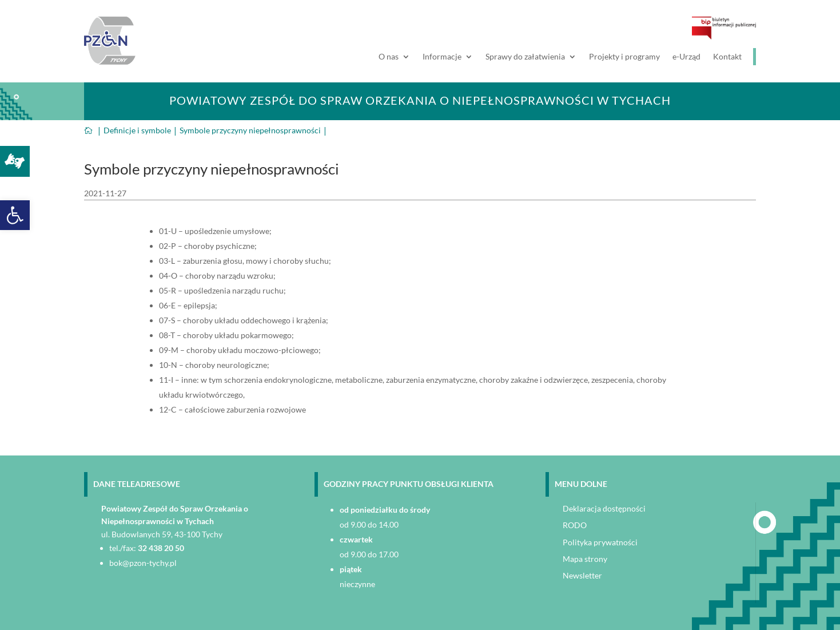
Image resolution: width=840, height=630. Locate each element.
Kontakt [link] (727, 57)
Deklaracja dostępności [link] (604, 508)
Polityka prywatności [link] (600, 542)
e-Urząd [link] (686, 57)
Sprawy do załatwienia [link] (525, 57)
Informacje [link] (442, 57)
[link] (15, 215)
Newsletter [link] (582, 575)
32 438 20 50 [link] (161, 548)
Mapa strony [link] (585, 559)
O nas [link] (389, 57)
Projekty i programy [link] (624, 57)
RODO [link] (575, 525)
